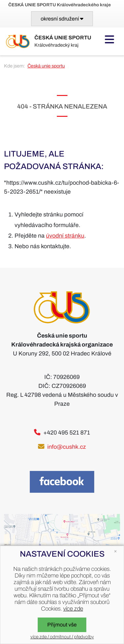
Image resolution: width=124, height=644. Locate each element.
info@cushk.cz (67, 447)
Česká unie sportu (46, 66)
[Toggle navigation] (62, 19)
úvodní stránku (65, 236)
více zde (73, 609)
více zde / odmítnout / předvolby (62, 637)
